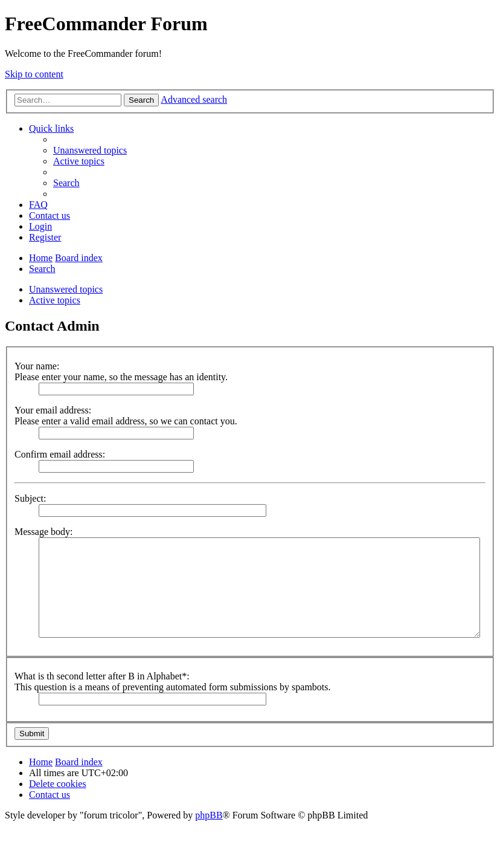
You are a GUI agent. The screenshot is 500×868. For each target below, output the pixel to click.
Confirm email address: (60, 454)
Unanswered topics (66, 289)
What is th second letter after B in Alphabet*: (102, 676)
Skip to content (34, 74)
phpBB (209, 815)
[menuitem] (90, 150)
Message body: (43, 532)
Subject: (30, 498)
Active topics (55, 300)
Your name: (37, 366)
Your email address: (53, 410)
